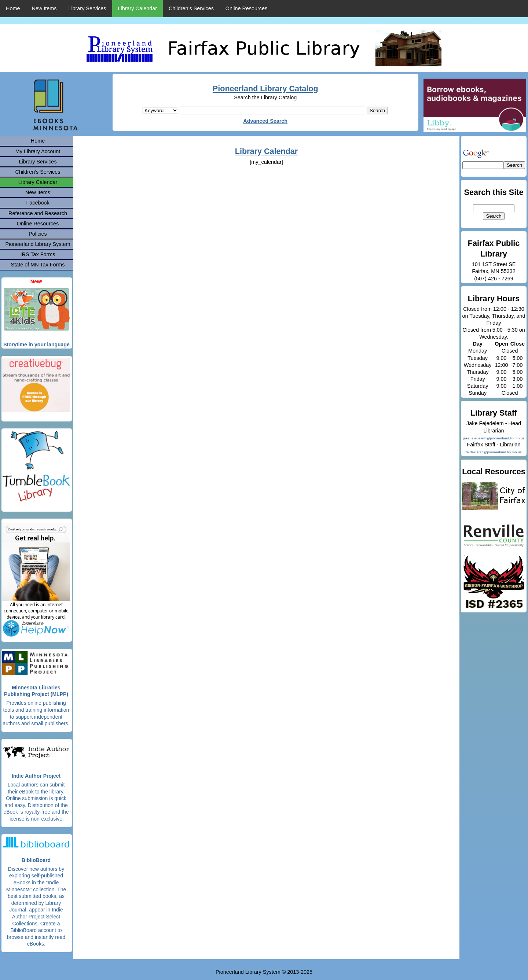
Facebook (38, 203)
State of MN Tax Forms (38, 265)
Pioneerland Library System (38, 244)
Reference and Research (38, 213)
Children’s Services (191, 8)
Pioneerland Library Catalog (265, 89)
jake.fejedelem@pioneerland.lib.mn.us (494, 438)
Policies (38, 234)
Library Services (87, 8)
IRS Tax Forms (38, 254)
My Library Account (38, 151)
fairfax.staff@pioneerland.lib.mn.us (494, 452)
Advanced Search (265, 121)
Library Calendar (137, 8)
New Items (44, 8)
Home (13, 8)
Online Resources (246, 8)
